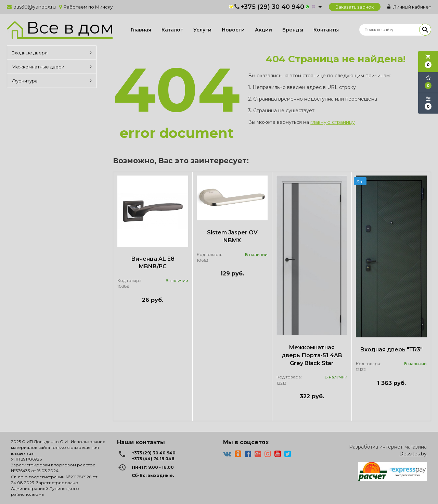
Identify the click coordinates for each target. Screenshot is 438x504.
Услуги (202, 30)
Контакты (326, 30)
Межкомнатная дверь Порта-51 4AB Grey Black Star (312, 355)
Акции (263, 30)
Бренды (293, 30)
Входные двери (52, 53)
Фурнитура (52, 81)
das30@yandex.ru (35, 7)
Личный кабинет (409, 7)
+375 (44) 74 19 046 (153, 459)
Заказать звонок (355, 7)
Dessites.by (413, 454)
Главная (141, 30)
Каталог (172, 30)
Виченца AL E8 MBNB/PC (153, 263)
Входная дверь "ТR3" (391, 350)
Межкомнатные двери (52, 67)
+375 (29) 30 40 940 (272, 7)
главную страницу (333, 122)
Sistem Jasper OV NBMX (232, 236)
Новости (233, 30)
